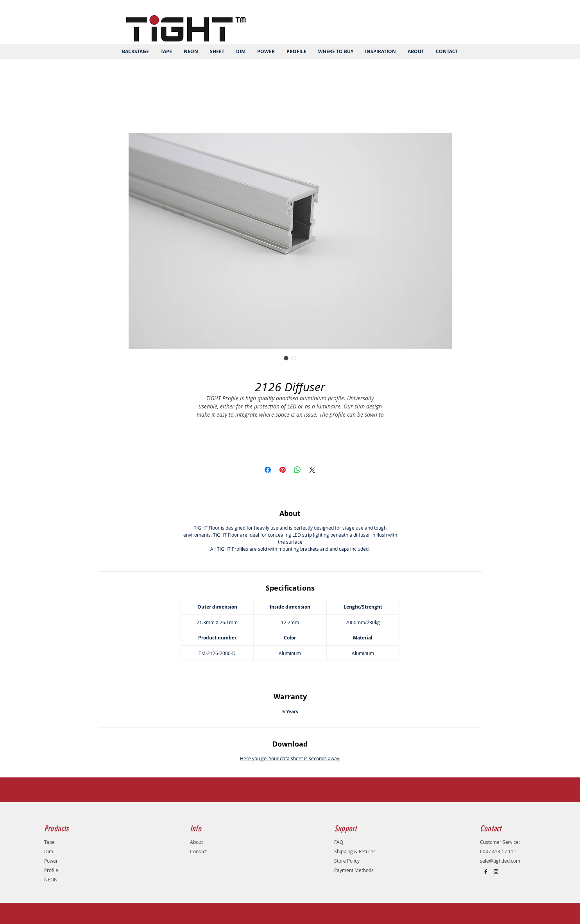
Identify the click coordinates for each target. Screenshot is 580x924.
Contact (198, 851)
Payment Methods (354, 870)
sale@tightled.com (500, 861)
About (196, 842)
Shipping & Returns (355, 851)
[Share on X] (312, 470)
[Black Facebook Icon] (486, 872)
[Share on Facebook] (268, 470)
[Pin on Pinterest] (283, 470)
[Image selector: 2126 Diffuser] (286, 358)
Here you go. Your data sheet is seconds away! (290, 758)
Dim (49, 851)
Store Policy (347, 861)
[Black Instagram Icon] (496, 872)
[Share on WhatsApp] (297, 470)
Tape (49, 842)
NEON (51, 879)
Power (51, 861)
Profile (51, 870)
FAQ (339, 842)
